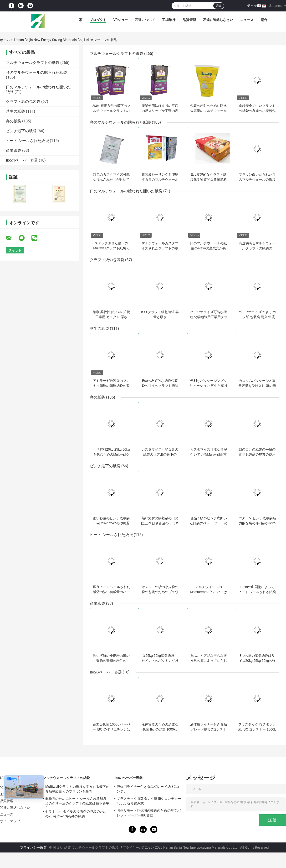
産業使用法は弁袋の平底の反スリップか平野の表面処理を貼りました (160, 111)
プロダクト (98, 20)
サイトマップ (10, 821)
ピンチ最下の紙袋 (21, 131)
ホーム (5, 40)
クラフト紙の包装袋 (23, 102)
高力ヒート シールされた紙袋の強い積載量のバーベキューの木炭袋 (111, 592)
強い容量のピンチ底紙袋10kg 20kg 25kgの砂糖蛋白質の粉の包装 (111, 523)
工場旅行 (169, 20)
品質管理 (189, 20)
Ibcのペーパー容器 (22, 160)
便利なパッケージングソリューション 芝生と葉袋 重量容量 (209, 386)
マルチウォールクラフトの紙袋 (33, 63)
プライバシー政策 (33, 847)
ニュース (247, 20)
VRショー (121, 20)
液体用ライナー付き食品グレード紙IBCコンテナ (148, 789)
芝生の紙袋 (15, 111)
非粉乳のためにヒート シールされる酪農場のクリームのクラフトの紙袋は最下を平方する (77, 802)
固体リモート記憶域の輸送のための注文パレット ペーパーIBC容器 (149, 813)
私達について (145, 20)
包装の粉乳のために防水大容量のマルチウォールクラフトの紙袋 (209, 111)
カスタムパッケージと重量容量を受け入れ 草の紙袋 (257, 386)
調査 (219, 6)
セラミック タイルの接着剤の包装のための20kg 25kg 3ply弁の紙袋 (76, 814)
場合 (264, 20)
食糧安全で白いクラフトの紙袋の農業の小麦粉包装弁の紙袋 (257, 111)
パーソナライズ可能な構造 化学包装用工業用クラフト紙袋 (209, 317)
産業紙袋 (14, 150)
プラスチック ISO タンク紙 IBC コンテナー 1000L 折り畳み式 (257, 729)
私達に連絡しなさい (218, 20)
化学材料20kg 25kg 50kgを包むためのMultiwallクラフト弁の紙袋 (111, 454)
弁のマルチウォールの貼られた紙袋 (36, 72)
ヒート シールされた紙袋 (27, 141)
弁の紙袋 (14, 121)
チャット (254, 5)
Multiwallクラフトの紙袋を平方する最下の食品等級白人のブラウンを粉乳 (77, 789)
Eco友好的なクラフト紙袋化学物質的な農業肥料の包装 (209, 179)
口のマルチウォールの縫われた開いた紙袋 (126, 191)
